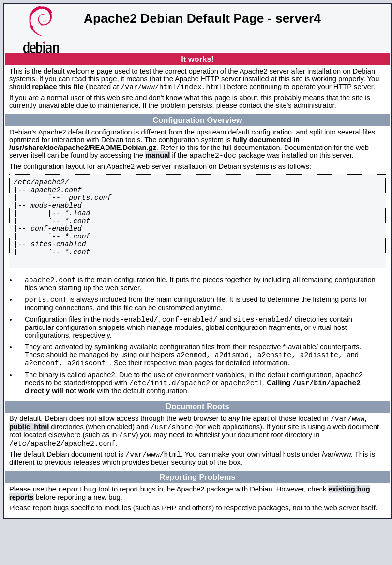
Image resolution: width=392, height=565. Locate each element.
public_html (29, 462)
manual (158, 158)
